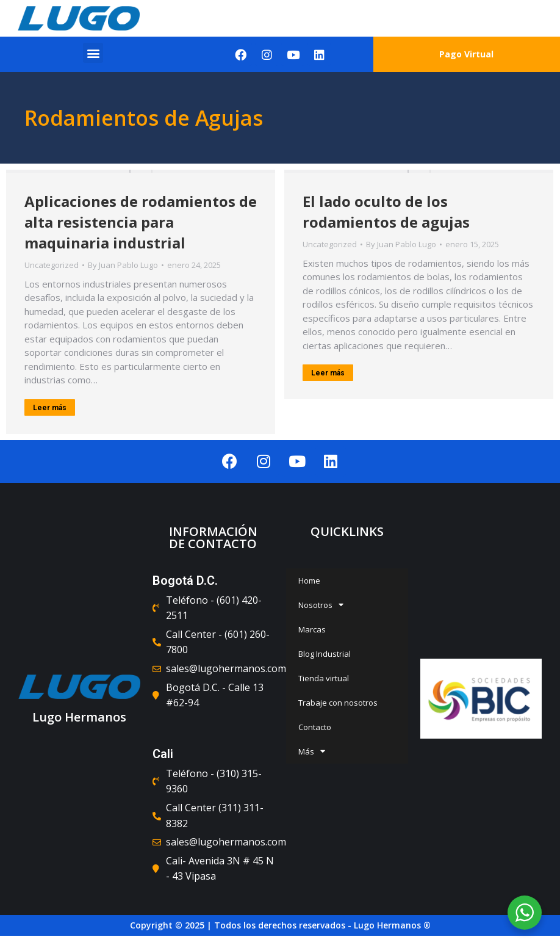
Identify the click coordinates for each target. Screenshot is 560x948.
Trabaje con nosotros (338, 703)
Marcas (312, 629)
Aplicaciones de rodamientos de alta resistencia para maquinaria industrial (141, 222)
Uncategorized (52, 265)
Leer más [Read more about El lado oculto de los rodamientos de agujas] (328, 373)
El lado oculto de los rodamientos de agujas (386, 212)
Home (309, 581)
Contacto (315, 727)
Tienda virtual (324, 678)
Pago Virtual (466, 54)
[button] (93, 53)
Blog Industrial (325, 654)
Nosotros (321, 605)
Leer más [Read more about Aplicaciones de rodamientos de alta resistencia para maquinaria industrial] (50, 408)
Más (312, 751)
